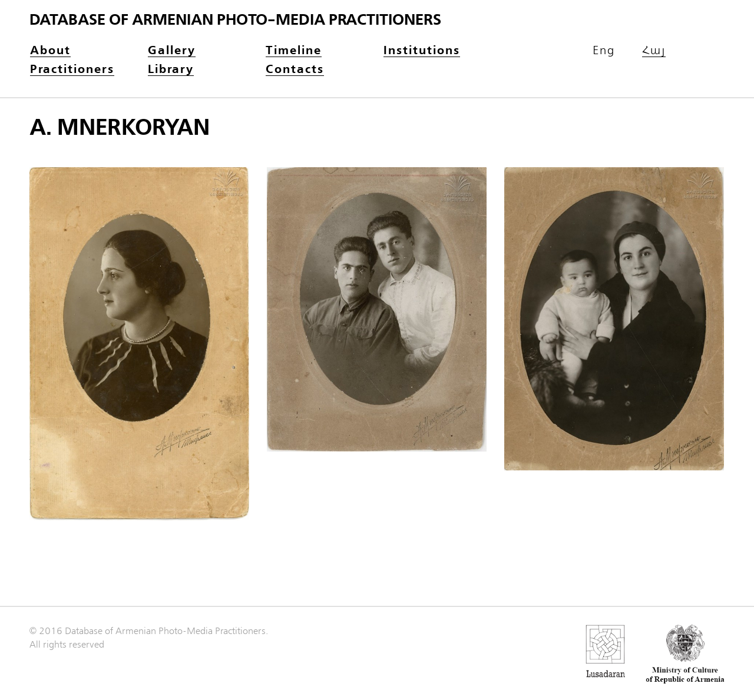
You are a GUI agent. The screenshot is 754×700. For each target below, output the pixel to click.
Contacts (295, 70)
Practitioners (72, 70)
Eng (604, 51)
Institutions (422, 51)
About (50, 51)
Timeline (294, 51)
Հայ (654, 51)
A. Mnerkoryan (120, 128)
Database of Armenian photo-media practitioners (235, 20)
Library (171, 70)
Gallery (172, 51)
